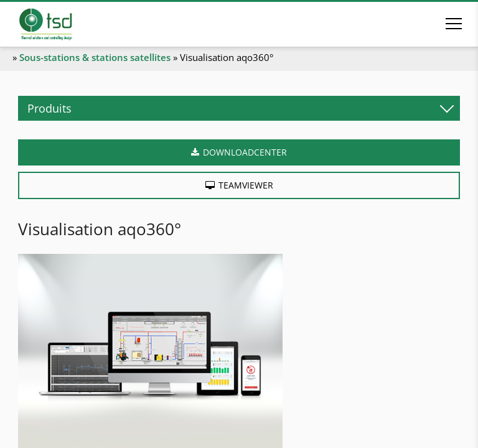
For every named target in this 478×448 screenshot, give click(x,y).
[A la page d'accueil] (63, 24)
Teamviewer (246, 185)
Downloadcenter (245, 152)
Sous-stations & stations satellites (95, 57)
